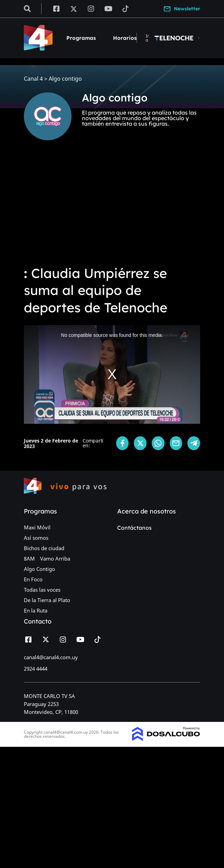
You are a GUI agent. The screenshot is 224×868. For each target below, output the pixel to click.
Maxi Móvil (37, 527)
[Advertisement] (112, 208)
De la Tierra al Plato (47, 600)
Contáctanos (134, 528)
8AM (29, 558)
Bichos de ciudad (44, 548)
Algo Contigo (39, 569)
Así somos (36, 538)
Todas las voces (42, 590)
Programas (81, 38)
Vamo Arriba (55, 558)
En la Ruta (36, 610)
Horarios (125, 38)
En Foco (33, 579)
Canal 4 (33, 79)
